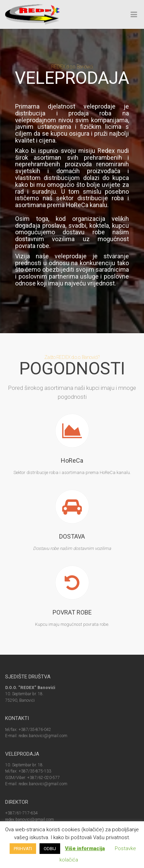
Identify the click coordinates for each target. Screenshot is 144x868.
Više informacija (85, 848)
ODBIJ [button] (50, 849)
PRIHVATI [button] (23, 849)
